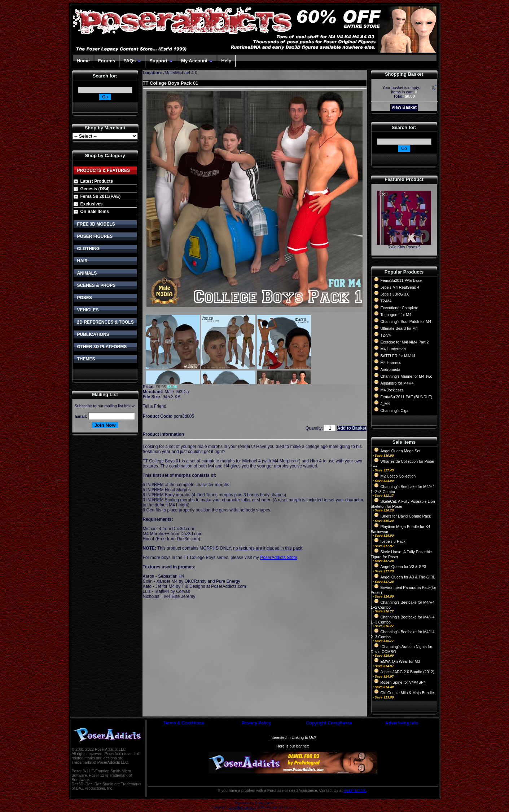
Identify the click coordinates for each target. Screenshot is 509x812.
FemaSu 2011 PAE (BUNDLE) (407, 397)
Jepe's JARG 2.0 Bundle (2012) (408, 672)
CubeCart (263, 803)
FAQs (132, 61)
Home (83, 61)
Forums (107, 61)
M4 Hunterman (393, 349)
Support (161, 61)
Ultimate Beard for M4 (399, 328)
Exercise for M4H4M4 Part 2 (405, 342)
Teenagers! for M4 (396, 315)
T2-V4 (386, 335)
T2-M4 (386, 301)
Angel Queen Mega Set (401, 451)
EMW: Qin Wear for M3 (400, 661)
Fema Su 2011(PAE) (101, 196)
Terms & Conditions (184, 723)
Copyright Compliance (329, 723)
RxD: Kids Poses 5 (404, 247)
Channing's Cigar (395, 411)
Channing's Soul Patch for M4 (406, 321)
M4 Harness (391, 363)
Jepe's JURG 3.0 (395, 294)
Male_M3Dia (177, 392)
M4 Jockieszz (392, 390)
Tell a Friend (155, 406)
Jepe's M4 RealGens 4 (400, 287)
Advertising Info (402, 723)
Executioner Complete (400, 308)
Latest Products (97, 181)
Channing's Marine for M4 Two (407, 376)
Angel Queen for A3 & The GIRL (408, 577)
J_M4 (385, 404)
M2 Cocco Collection (398, 476)
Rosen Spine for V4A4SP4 (403, 682)
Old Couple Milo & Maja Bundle (407, 693)
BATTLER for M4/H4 (398, 356)
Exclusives (92, 204)
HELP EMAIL (355, 790)
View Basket (404, 107)
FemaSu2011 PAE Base (401, 280)
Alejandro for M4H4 (397, 383)
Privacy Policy (256, 723)
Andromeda (390, 369)
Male (169, 73)
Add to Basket (352, 428)
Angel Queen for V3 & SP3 (403, 567)
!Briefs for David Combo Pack (406, 516)
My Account (197, 61)
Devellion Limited (242, 807)
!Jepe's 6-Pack (393, 541)
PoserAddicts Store (279, 558)
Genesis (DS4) (95, 189)
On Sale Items (95, 212)
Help (226, 61)
